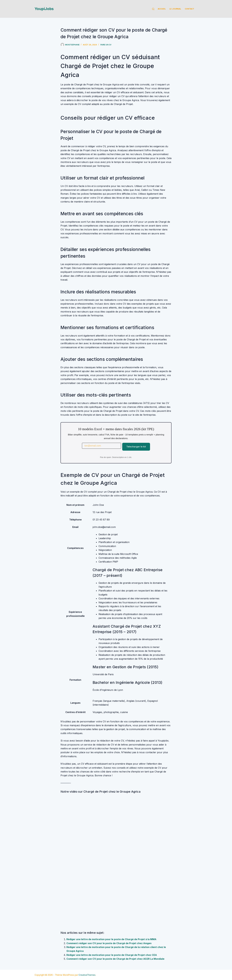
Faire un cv (106, 45)
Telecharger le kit (136, 447)
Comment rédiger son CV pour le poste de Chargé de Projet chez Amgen (109, 943)
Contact (189, 9)
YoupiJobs (44, 9)
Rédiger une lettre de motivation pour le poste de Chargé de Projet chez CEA (112, 955)
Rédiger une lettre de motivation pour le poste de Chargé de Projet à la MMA (111, 939)
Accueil (162, 9)
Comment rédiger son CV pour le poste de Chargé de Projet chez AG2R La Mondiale (115, 959)
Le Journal (175, 9)
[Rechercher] (153, 9)
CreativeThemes (87, 975)
